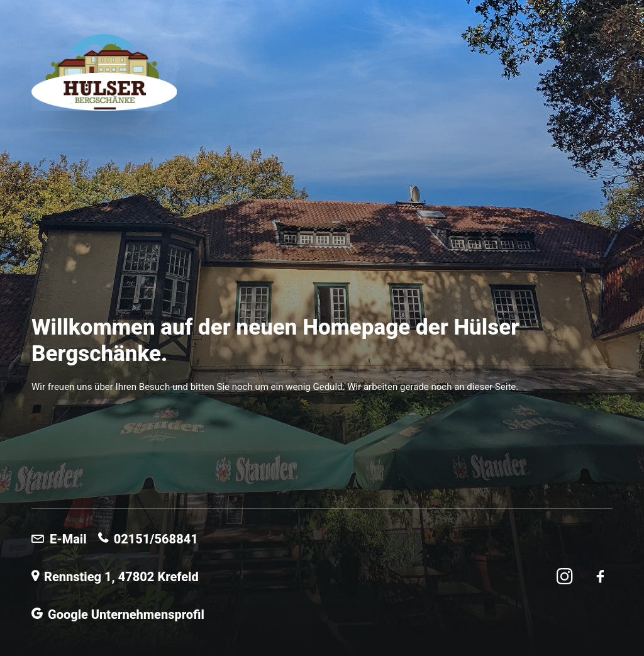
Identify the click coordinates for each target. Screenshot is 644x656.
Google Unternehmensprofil (118, 614)
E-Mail (59, 539)
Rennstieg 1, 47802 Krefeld (115, 577)
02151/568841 (148, 539)
